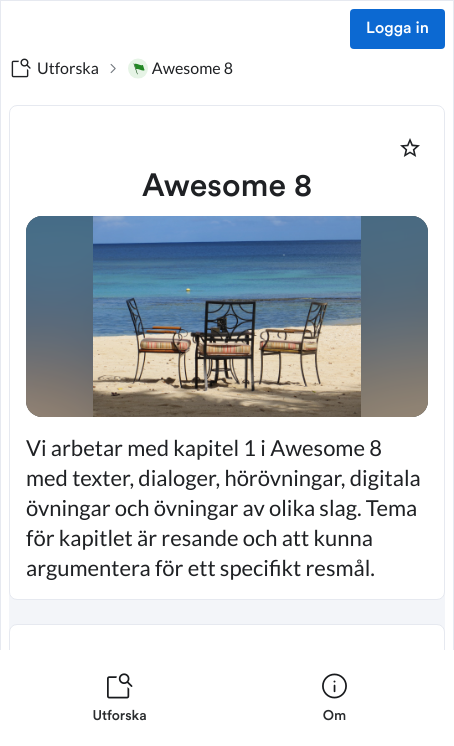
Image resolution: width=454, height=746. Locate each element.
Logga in (397, 29)
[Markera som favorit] (410, 148)
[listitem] (119, 698)
